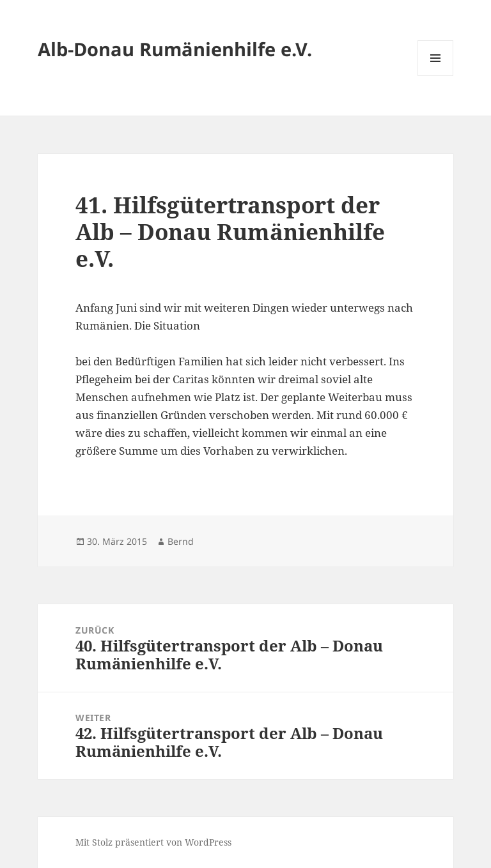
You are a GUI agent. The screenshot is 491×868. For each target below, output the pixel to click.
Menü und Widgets (436, 76)
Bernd (181, 541)
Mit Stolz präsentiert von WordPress (153, 842)
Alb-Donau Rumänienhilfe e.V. (175, 49)
